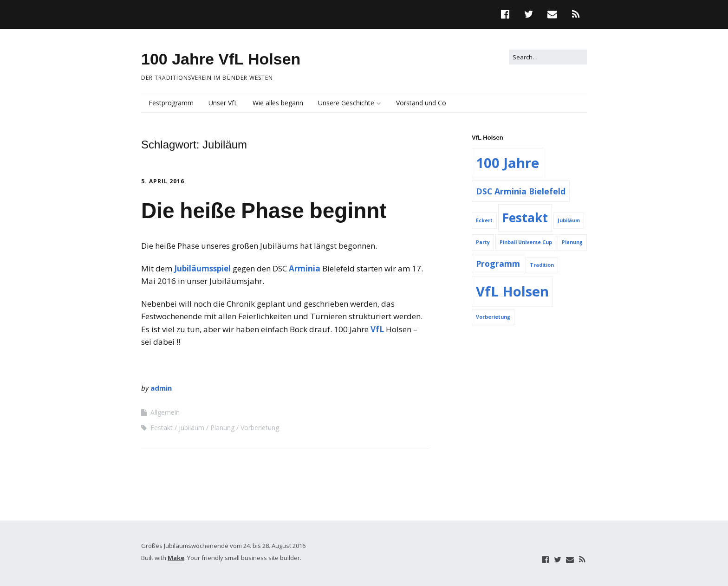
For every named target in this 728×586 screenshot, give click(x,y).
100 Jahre (507, 163)
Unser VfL (223, 103)
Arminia (305, 268)
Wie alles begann (278, 103)
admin (161, 388)
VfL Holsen (512, 291)
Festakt (162, 428)
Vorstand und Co (421, 103)
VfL (377, 329)
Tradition (542, 265)
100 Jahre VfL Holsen (221, 59)
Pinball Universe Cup (526, 242)
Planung (222, 428)
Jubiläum (192, 428)
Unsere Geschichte (346, 103)
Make (176, 558)
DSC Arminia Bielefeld (521, 191)
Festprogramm (171, 103)
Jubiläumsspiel (202, 268)
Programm (498, 264)
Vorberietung (260, 428)
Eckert (484, 220)
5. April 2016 (163, 181)
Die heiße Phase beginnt (264, 211)
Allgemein (165, 412)
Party (483, 242)
